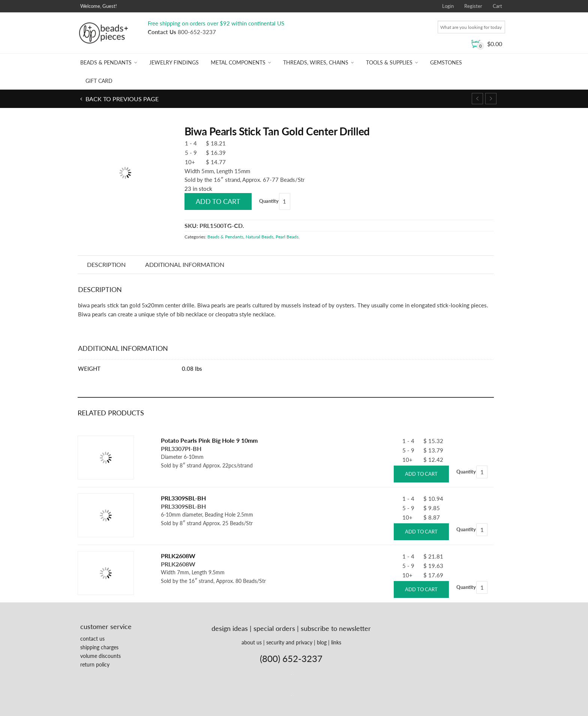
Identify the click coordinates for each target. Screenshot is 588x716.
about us (252, 642)
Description (107, 264)
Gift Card (99, 81)
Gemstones (446, 62)
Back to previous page (121, 99)
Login (448, 6)
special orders (274, 628)
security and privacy (289, 642)
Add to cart (218, 201)
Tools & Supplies (389, 62)
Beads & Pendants (106, 62)
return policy (95, 664)
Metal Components (238, 62)
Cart (497, 6)
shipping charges (99, 647)
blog (322, 642)
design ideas (230, 628)
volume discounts (100, 656)
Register (473, 6)
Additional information (185, 264)
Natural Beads (259, 237)
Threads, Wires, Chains (316, 62)
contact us (92, 639)
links (336, 642)
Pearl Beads (287, 237)
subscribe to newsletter (336, 628)
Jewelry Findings (174, 62)
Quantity (269, 201)
